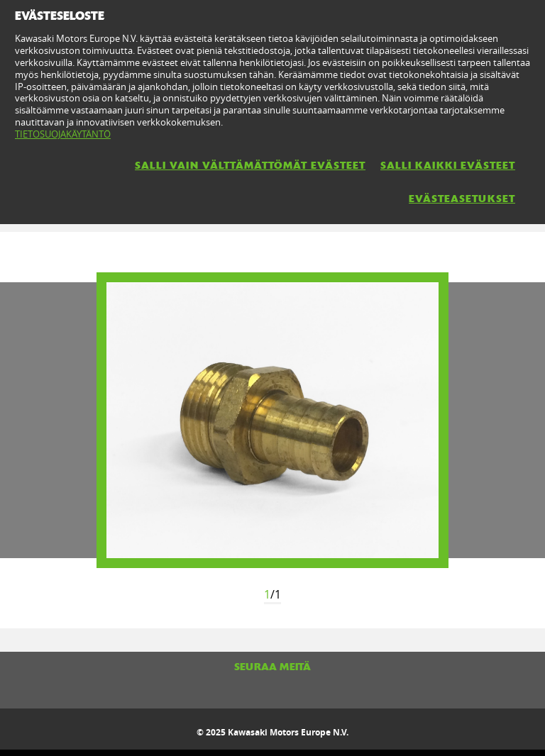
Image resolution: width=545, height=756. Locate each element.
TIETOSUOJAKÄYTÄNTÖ (63, 134)
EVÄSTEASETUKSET (462, 199)
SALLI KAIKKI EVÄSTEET (448, 165)
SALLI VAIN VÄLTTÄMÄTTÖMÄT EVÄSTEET (250, 165)
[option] (272, 420)
